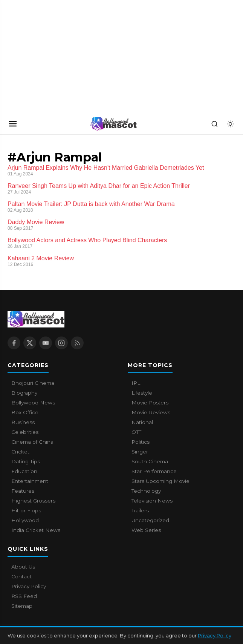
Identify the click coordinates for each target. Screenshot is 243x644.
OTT (136, 432)
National (142, 422)
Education (24, 471)
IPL (136, 383)
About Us (23, 567)
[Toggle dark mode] (230, 124)
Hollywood (25, 520)
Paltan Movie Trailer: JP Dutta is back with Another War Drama (91, 204)
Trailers (140, 510)
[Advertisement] (57, 57)
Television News (152, 501)
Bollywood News (33, 403)
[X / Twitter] (30, 343)
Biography (24, 393)
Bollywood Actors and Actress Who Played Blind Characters (87, 240)
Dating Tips (26, 461)
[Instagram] (61, 343)
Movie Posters (150, 403)
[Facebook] (14, 343)
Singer (140, 452)
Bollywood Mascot (49, 634)
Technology (146, 491)
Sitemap (22, 606)
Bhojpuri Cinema (33, 383)
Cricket (20, 452)
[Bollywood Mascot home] (114, 124)
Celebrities (25, 432)
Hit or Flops (26, 510)
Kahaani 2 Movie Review (41, 258)
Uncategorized (150, 520)
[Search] (214, 124)
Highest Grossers (33, 501)
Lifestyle (142, 393)
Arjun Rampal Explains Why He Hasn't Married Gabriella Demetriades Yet (106, 168)
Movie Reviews (151, 412)
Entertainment (30, 481)
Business (23, 422)
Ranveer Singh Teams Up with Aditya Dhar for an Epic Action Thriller (99, 186)
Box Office (25, 412)
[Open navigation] (13, 124)
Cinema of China (32, 442)
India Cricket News (36, 530)
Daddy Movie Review (36, 222)
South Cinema (150, 461)
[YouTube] (46, 343)
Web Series (146, 530)
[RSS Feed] (77, 343)
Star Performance (154, 471)
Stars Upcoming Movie (160, 481)
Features (23, 491)
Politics (141, 442)
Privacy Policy (29, 586)
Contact (21, 576)
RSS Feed (24, 596)
